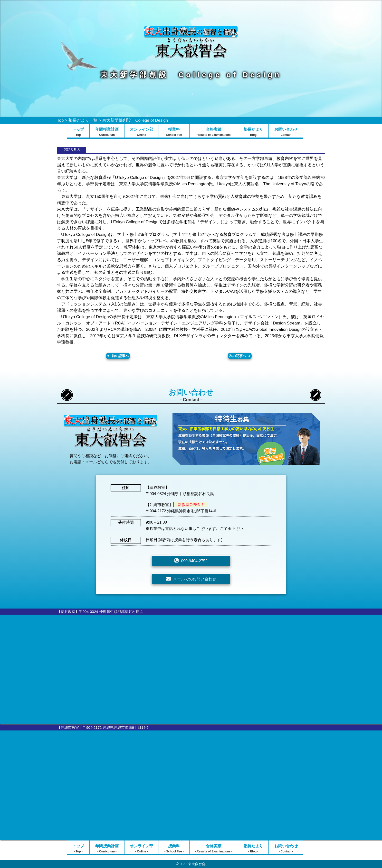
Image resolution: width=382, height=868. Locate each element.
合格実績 (214, 132)
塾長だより (253, 132)
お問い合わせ (286, 132)
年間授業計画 (107, 132)
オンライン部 (142, 132)
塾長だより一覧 (83, 120)
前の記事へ (120, 356)
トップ (78, 132)
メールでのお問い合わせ (195, 579)
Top (60, 120)
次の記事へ (238, 356)
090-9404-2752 (194, 561)
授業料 (174, 132)
